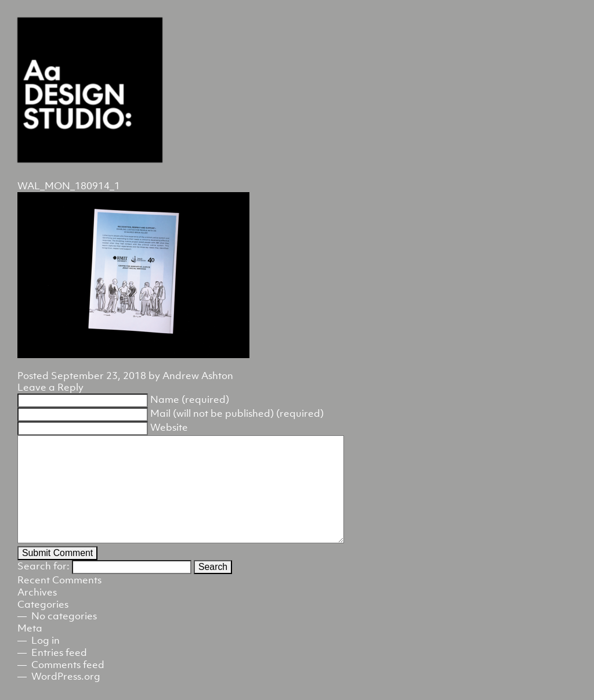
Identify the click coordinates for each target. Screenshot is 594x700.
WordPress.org (66, 676)
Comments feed (68, 665)
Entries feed (59, 652)
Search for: (44, 566)
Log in (46, 640)
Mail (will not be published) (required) (237, 413)
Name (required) (190, 399)
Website (169, 427)
